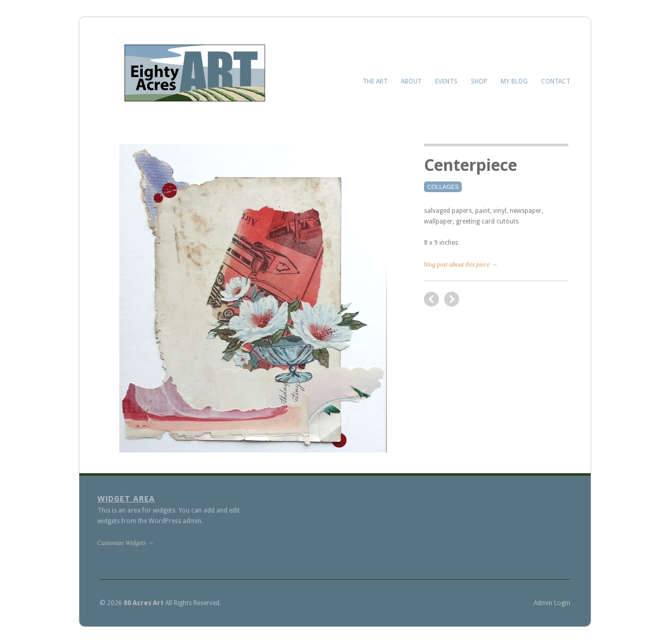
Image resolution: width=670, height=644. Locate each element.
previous (452, 299)
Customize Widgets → (126, 543)
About (411, 81)
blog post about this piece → (461, 265)
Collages (443, 187)
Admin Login (552, 603)
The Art (375, 81)
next (431, 299)
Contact (556, 81)
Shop (479, 81)
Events (446, 81)
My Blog (514, 81)
